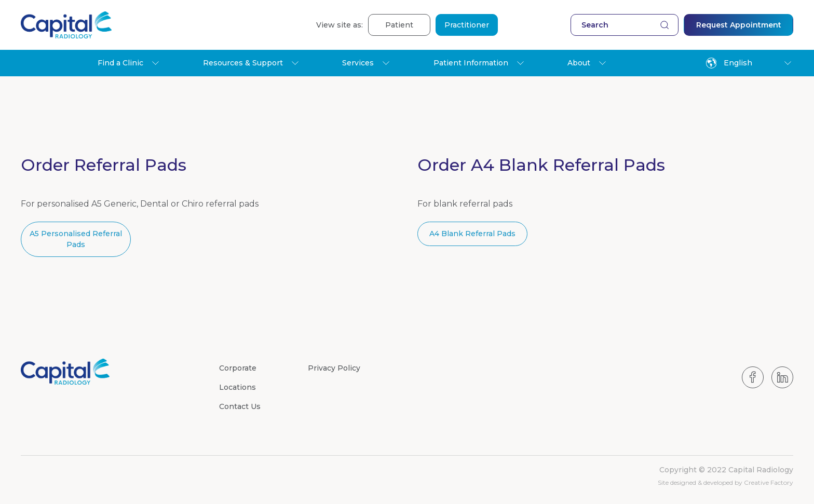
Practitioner (467, 25)
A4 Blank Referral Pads (472, 234)
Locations (238, 387)
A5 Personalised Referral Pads (76, 239)
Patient (399, 25)
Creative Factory (769, 482)
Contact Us (240, 406)
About (579, 63)
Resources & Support (243, 63)
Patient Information (471, 63)
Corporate (238, 368)
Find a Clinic (120, 63)
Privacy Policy (334, 368)
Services (358, 63)
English (729, 63)
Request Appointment (739, 25)
